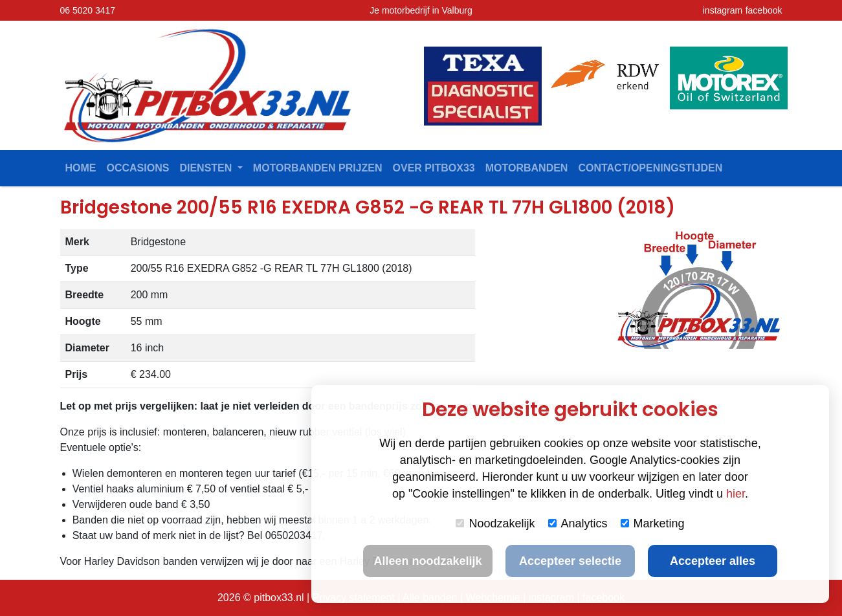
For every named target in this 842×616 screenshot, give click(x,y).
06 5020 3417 (88, 10)
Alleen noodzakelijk (427, 561)
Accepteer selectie (570, 561)
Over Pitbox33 (434, 168)
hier (736, 494)
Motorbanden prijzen (318, 168)
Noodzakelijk (495, 523)
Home (81, 168)
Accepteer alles (713, 561)
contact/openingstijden (650, 168)
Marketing (653, 523)
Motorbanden (527, 168)
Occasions (138, 168)
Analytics (578, 523)
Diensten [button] (207, 168)
